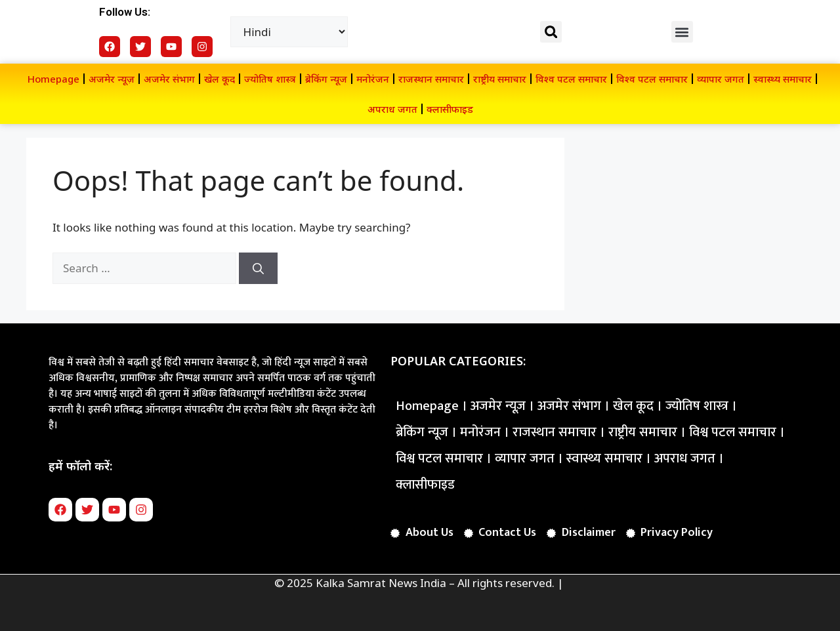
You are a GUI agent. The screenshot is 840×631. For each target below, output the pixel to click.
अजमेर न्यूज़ (112, 79)
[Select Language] (289, 32)
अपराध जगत (392, 109)
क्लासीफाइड (450, 109)
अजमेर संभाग (169, 79)
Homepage (53, 79)
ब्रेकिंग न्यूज (326, 79)
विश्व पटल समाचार (571, 79)
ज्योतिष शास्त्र (270, 79)
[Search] (258, 268)
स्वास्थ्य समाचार (783, 79)
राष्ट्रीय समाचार (500, 79)
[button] (551, 32)
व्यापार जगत (721, 79)
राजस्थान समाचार (431, 79)
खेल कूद (220, 79)
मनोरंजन (373, 79)
